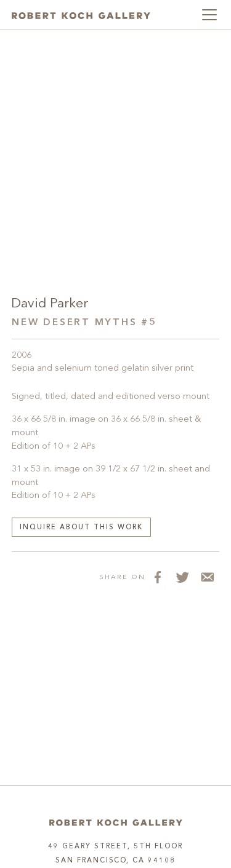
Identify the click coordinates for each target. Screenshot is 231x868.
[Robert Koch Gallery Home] (81, 15)
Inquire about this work (81, 528)
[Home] (116, 822)
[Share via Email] (207, 577)
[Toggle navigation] (209, 15)
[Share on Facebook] (158, 577)
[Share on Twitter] (182, 577)
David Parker (50, 304)
